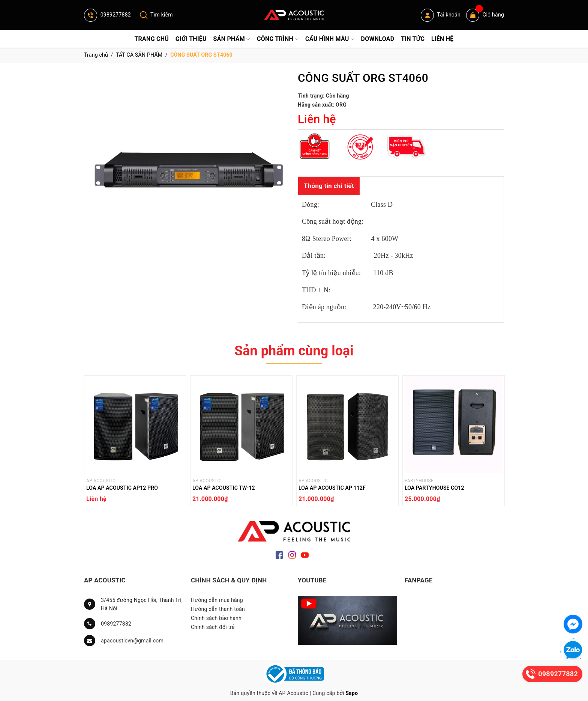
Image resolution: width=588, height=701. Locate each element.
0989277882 (107, 15)
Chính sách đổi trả (213, 627)
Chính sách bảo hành (216, 618)
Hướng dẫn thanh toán (218, 609)
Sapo (352, 693)
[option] (135, 443)
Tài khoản (441, 15)
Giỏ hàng (485, 15)
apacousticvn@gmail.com (132, 641)
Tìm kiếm (156, 15)
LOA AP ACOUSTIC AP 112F (332, 488)
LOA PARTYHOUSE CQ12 (434, 488)
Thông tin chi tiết (329, 186)
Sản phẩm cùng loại (294, 351)
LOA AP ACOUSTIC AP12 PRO (122, 488)
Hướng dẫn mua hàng (217, 600)
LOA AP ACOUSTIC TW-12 (224, 488)
